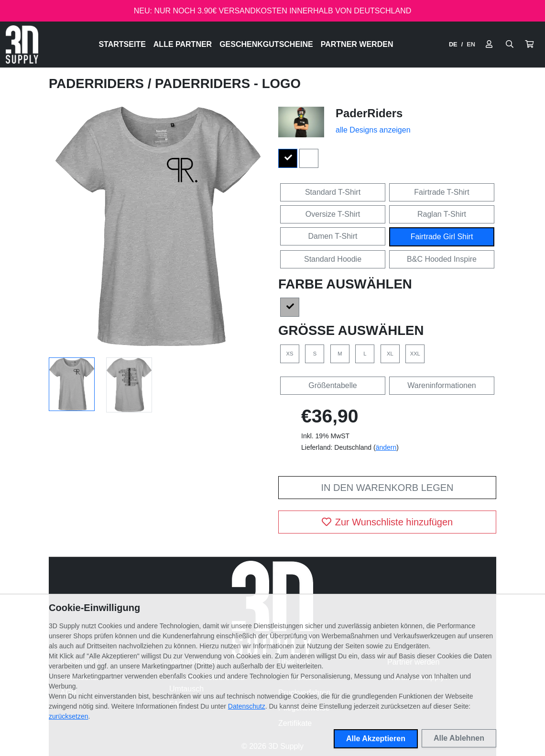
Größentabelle (332, 385)
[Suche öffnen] (510, 44)
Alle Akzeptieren (376, 739)
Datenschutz (247, 706)
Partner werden (357, 44)
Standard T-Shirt (333, 192)
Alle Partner (183, 44)
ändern (386, 447)
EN (471, 44)
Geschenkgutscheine (266, 44)
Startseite (122, 44)
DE (453, 44)
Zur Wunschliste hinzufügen (387, 522)
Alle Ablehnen (459, 738)
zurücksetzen (68, 716)
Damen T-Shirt (333, 236)
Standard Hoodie (333, 259)
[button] (529, 44)
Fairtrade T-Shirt (441, 192)
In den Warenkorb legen (387, 488)
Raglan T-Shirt (442, 214)
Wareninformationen (441, 385)
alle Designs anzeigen (373, 130)
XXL (415, 354)
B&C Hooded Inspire (442, 259)
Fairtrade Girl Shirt (442, 237)
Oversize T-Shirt (333, 214)
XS (290, 354)
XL (390, 354)
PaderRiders (98, 83)
